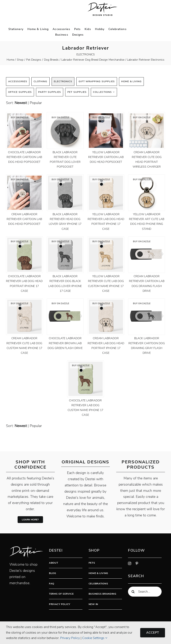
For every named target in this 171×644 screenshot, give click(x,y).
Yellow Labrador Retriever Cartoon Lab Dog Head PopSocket (106, 157)
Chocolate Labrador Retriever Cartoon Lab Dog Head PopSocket (24, 157)
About (54, 563)
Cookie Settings (95, 638)
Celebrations (98, 584)
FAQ (52, 584)
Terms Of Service (61, 594)
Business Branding (102, 594)
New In (93, 604)
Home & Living (98, 573)
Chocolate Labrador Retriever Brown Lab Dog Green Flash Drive (65, 343)
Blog (53, 573)
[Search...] (145, 592)
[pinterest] (137, 563)
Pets (92, 563)
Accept (153, 633)
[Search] (133, 592)
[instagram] (130, 563)
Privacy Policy (60, 604)
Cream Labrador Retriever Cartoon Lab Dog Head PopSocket (24, 219)
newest (21, 103)
